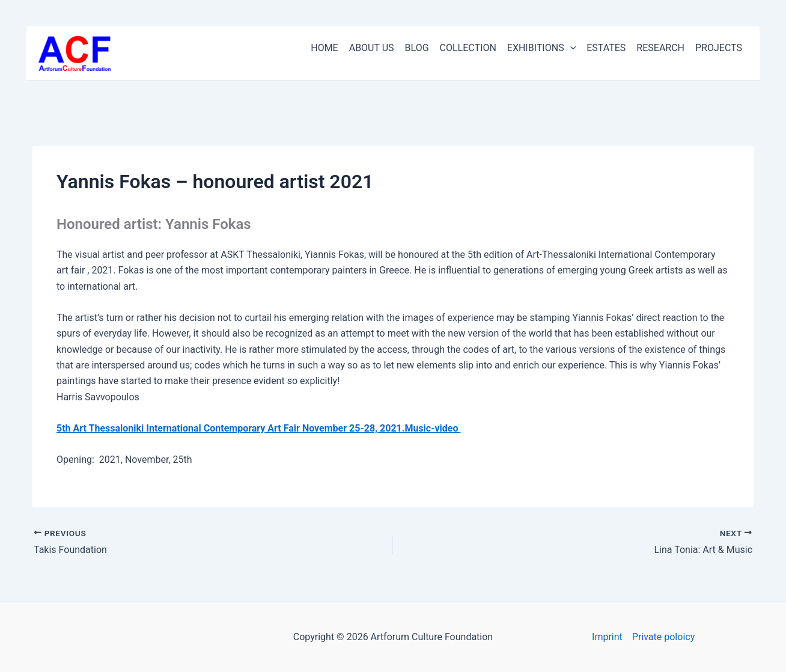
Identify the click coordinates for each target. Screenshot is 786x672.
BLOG (417, 48)
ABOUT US (372, 48)
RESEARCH (660, 48)
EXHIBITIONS (541, 48)
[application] (570, 48)
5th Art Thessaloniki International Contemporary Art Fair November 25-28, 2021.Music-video (258, 428)
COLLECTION (468, 48)
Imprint (607, 637)
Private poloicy (663, 637)
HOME (324, 48)
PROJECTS (719, 48)
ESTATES (606, 48)
